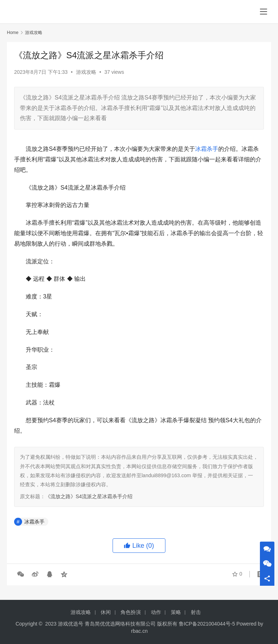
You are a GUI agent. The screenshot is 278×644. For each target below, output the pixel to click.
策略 (176, 612)
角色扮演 (131, 612)
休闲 (106, 612)
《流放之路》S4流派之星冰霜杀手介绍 (89, 496)
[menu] (264, 12)
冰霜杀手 (207, 149)
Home (13, 33)
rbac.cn (139, 631)
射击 (196, 612)
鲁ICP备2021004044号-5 (207, 624)
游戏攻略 (86, 72)
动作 (156, 612)
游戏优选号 (71, 624)
